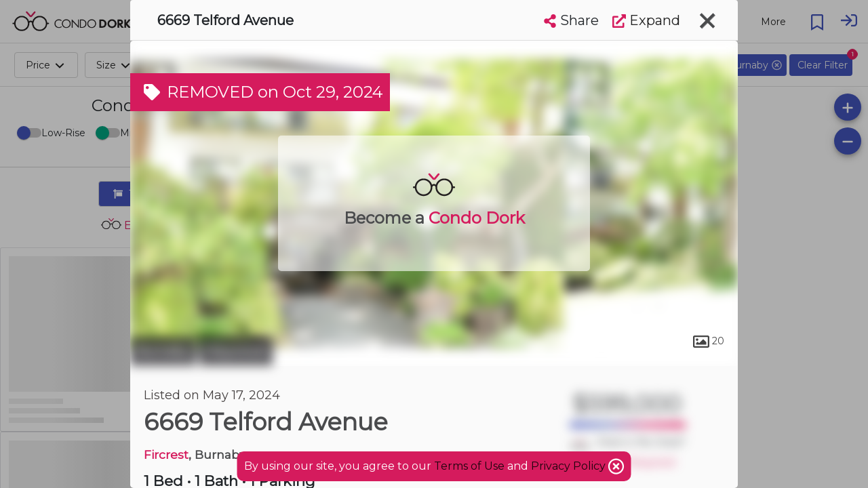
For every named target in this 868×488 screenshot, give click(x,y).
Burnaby (163, 351)
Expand (646, 20)
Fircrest (166, 454)
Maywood (236, 351)
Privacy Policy (570, 466)
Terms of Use (469, 466)
